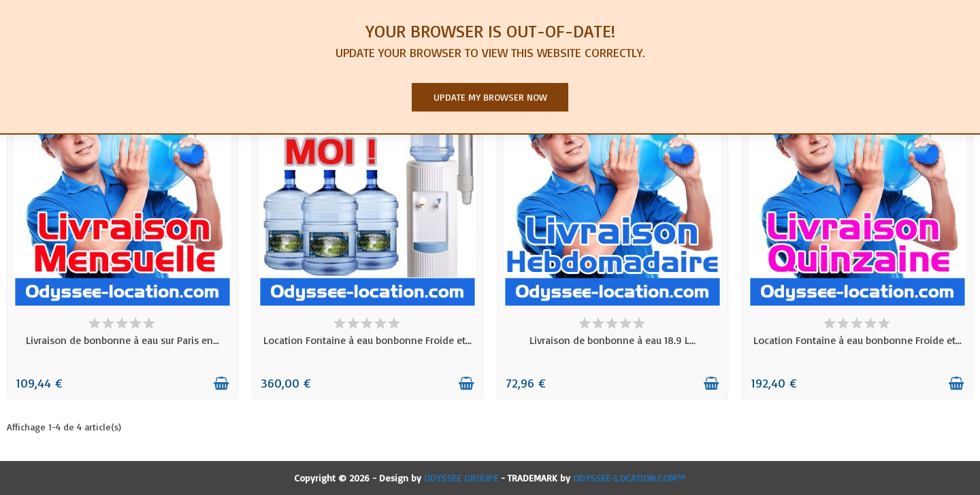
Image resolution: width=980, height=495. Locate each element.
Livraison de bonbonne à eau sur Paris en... (122, 340)
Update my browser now (490, 97)
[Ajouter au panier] (221, 383)
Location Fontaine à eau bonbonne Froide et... (367, 340)
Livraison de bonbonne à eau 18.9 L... (612, 340)
